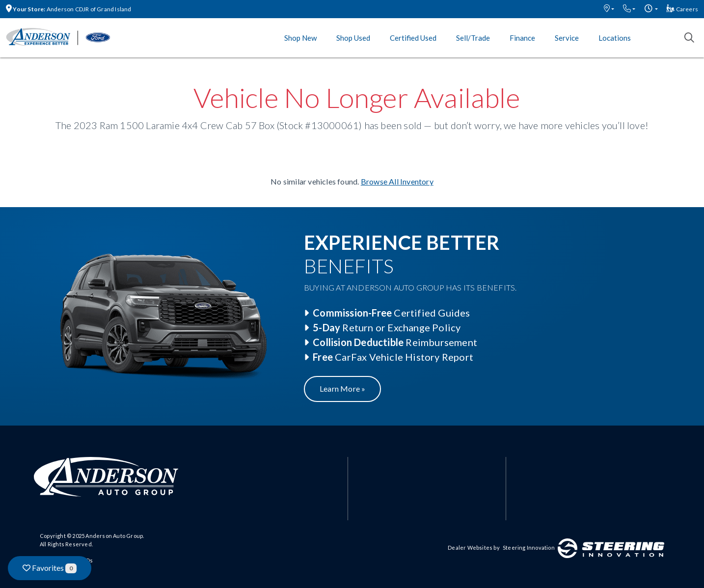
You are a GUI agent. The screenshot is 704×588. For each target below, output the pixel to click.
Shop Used (353, 38)
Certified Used (413, 38)
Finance (522, 38)
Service (567, 38)
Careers (682, 9)
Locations (615, 38)
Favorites (50, 568)
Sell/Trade (473, 38)
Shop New (300, 38)
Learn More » (342, 388)
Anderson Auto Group (114, 536)
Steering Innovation (529, 548)
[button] (609, 9)
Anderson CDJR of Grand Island (69, 9)
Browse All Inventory (397, 181)
